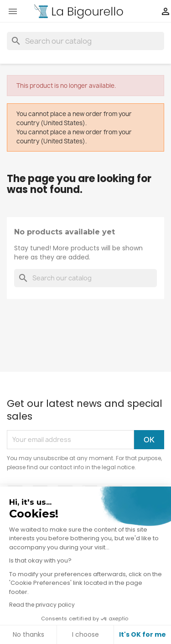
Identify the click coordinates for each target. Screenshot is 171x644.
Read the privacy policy (42, 605)
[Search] (85, 41)
